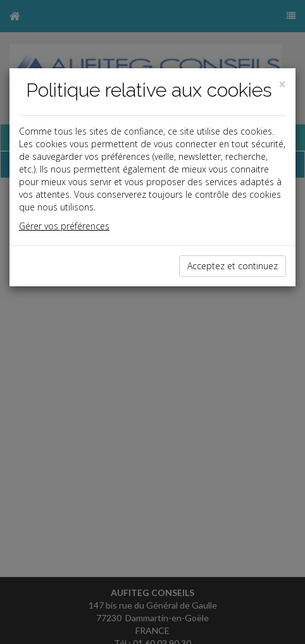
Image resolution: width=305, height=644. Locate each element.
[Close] (282, 84)
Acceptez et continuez (233, 266)
